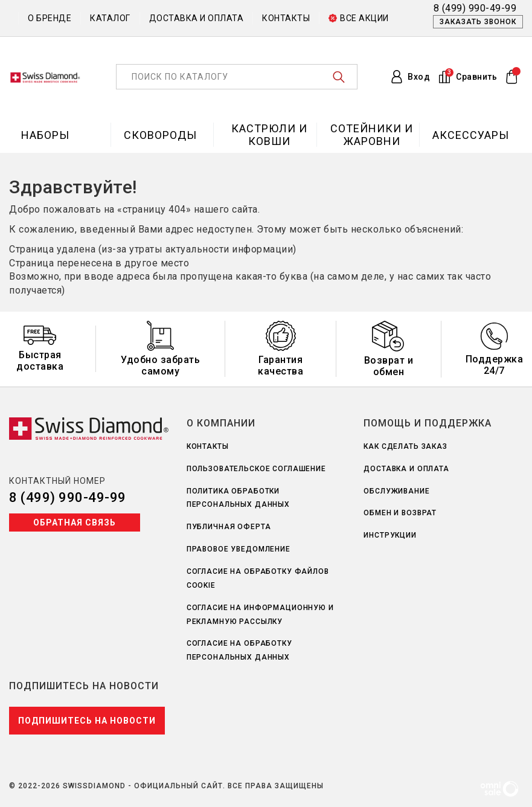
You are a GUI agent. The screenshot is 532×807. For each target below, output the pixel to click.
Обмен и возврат (400, 513)
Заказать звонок (478, 22)
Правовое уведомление (239, 549)
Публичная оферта (229, 527)
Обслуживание (396, 491)
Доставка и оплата (197, 18)
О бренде (50, 18)
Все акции (359, 18)
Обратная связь (75, 522)
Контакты (286, 18)
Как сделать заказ (405, 446)
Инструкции (390, 535)
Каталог (110, 18)
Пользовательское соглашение (256, 469)
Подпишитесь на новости (87, 721)
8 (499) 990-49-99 (68, 497)
